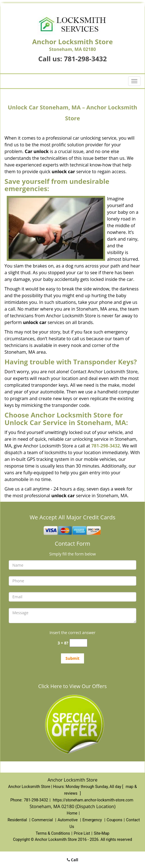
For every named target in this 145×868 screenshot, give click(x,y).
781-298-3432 (85, 59)
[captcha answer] (78, 643)
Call (73, 860)
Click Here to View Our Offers (72, 686)
